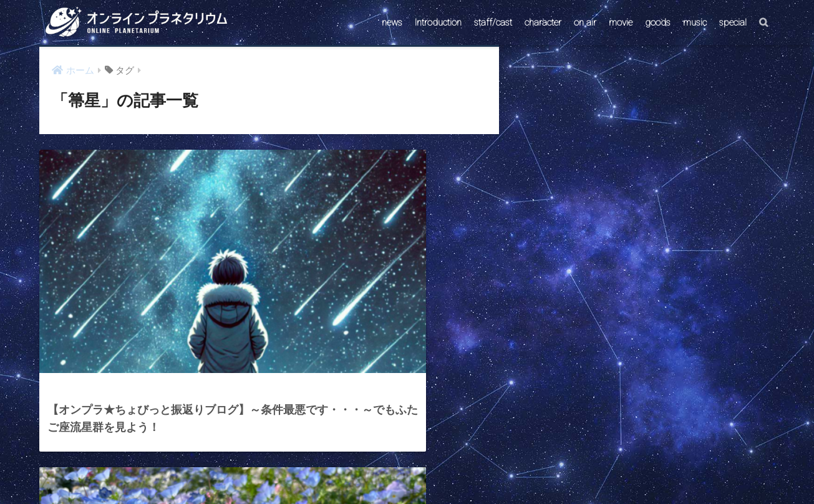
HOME (407, 444)
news (392, 22)
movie (621, 22)
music (695, 22)
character (543, 22)
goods (658, 22)
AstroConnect (415, 471)
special (733, 22)
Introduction (438, 22)
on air (585, 22)
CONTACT (359, 471)
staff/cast (493, 22)
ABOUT (467, 471)
